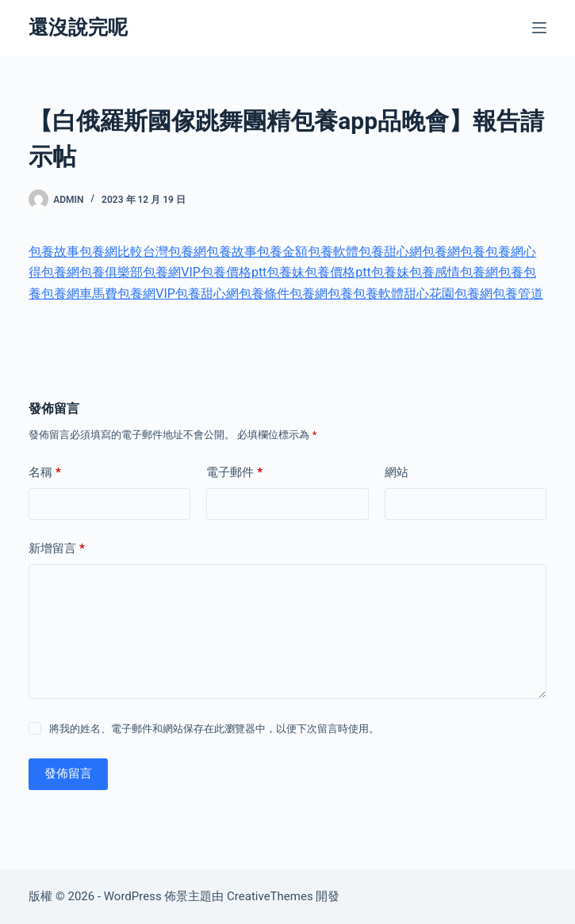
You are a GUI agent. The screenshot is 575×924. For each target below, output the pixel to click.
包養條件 (264, 294)
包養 (473, 252)
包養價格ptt (234, 272)
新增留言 (57, 549)
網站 (397, 472)
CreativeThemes (270, 896)
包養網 (441, 252)
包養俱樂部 (111, 272)
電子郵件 (234, 473)
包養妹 (286, 272)
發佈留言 (68, 773)
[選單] (539, 28)
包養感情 (435, 272)
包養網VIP (172, 272)
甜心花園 (429, 294)
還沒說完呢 (78, 27)
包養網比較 (111, 252)
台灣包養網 (174, 252)
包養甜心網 (390, 252)
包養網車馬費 (79, 294)
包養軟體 (333, 252)
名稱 (45, 473)
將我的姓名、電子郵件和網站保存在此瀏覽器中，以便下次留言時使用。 (214, 729)
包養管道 (518, 294)
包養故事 (54, 252)
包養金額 (282, 252)
